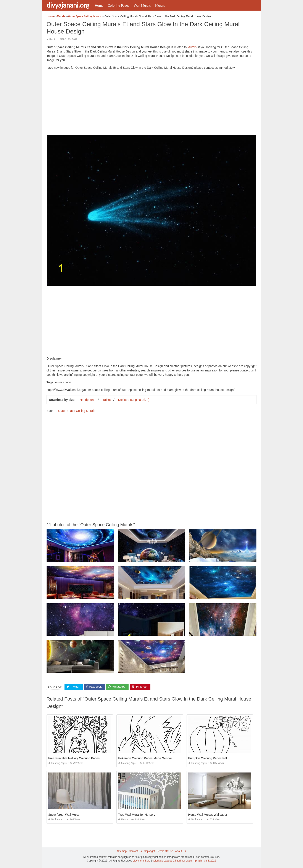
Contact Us (135, 851)
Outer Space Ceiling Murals (77, 411)
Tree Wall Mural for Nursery (137, 815)
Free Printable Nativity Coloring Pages (74, 758)
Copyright (149, 851)
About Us (180, 851)
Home (99, 5)
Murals (160, 5)
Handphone (87, 400)
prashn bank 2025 (206, 861)
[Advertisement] (151, 103)
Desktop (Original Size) (134, 400)
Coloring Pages (119, 5)
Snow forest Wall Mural (64, 815)
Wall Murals (142, 5)
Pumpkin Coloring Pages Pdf (208, 758)
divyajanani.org (68, 5)
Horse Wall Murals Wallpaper (208, 815)
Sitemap (122, 851)
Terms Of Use (165, 851)
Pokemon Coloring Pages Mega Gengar (145, 758)
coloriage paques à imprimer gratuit (173, 861)
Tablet (107, 400)
